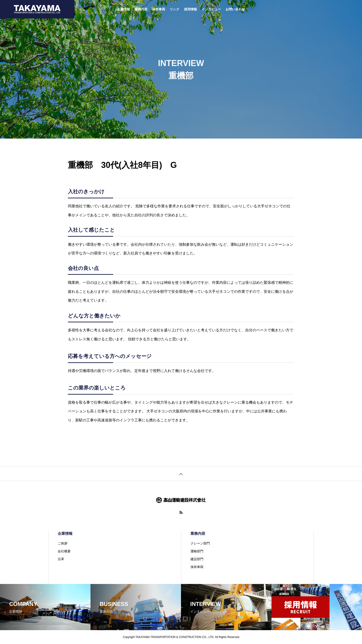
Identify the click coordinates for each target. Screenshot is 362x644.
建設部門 (197, 559)
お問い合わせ (235, 9)
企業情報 (124, 9)
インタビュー (211, 9)
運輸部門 (197, 551)
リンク (175, 9)
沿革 (61, 559)
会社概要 (64, 551)
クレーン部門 (200, 543)
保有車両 (159, 9)
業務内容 (141, 9)
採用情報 (190, 9)
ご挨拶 (63, 543)
